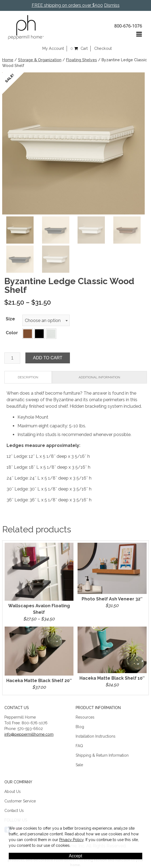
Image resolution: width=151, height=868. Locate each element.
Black (39, 334)
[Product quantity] (12, 358)
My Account (53, 48)
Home (8, 60)
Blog (80, 727)
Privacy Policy (71, 840)
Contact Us (14, 811)
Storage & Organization (40, 60)
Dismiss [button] (112, 5)
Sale (79, 765)
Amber (28, 334)
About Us (13, 792)
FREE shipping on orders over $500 (67, 5)
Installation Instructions (96, 736)
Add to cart (48, 358)
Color (12, 333)
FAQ (79, 746)
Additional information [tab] (99, 377)
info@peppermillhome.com (29, 734)
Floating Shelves (82, 60)
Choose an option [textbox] (43, 320)
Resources (85, 717)
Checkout (103, 48)
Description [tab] (28, 377)
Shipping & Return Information (102, 755)
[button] (28, 334)
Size (10, 319)
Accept (76, 856)
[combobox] (46, 320)
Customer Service (20, 801)
